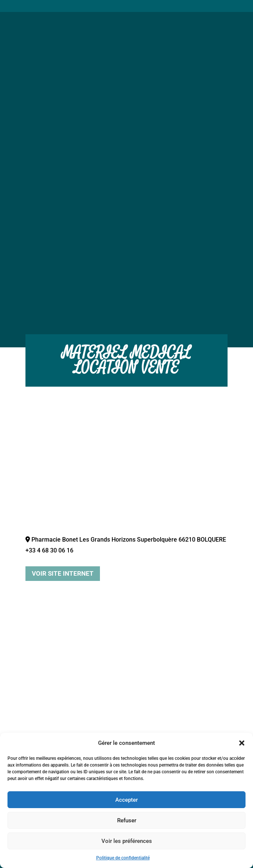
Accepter (127, 800)
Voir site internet (63, 573)
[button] (242, 743)
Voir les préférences (127, 841)
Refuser (127, 820)
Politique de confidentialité (123, 858)
